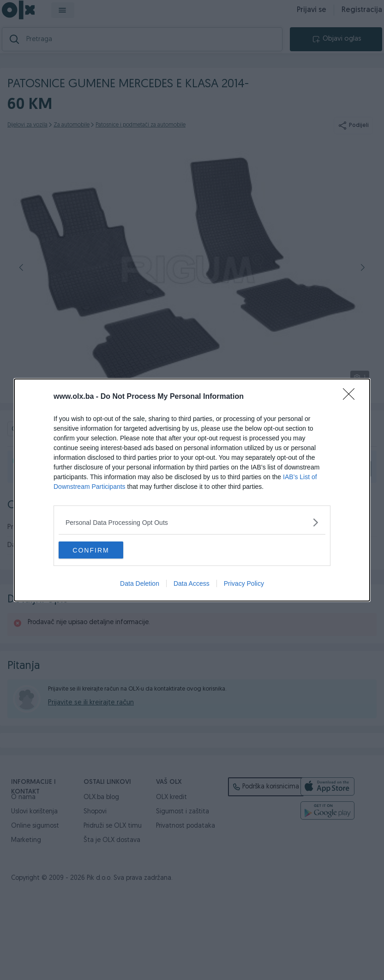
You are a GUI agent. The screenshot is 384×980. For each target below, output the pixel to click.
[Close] (352, 397)
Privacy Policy (244, 584)
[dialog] (192, 490)
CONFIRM (102, 550)
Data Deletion (140, 584)
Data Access (192, 584)
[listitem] (192, 522)
